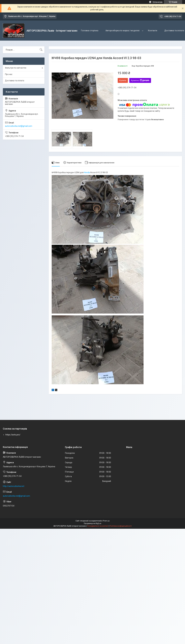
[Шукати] (41, 50)
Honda (87, 172)
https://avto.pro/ (13, 435)
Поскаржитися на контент (98, 526)
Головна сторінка (90, 31)
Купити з (140, 80)
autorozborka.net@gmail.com (19, 126)
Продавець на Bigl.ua (92, 523)
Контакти (153, 31)
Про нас (9, 74)
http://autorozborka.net (14, 486)
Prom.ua (106, 521)
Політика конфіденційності (121, 526)
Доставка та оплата (15, 81)
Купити (123, 80)
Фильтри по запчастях (16, 68)
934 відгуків (158, 2)
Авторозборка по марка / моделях (122, 31)
